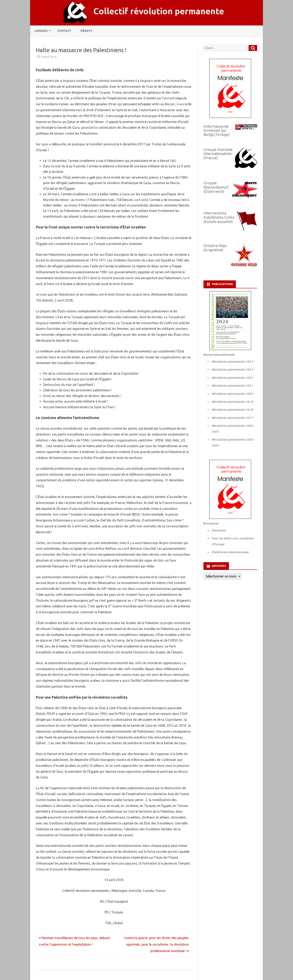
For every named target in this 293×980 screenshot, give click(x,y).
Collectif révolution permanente (159, 11)
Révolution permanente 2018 (233, 410)
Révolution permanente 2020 (233, 394)
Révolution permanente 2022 (233, 378)
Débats (86, 31)
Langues (41, 31)
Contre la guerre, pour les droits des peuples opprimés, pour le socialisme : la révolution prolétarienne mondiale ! (156, 944)
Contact (64, 31)
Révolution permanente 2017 (233, 418)
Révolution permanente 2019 (233, 402)
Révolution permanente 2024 (233, 362)
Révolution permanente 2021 (233, 386)
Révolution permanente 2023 (233, 369)
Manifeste (219, 530)
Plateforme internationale (230, 552)
